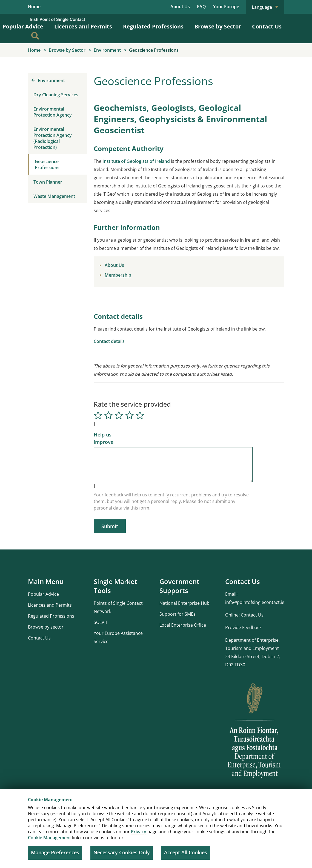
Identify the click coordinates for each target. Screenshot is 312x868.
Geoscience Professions (47, 164)
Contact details (109, 341)
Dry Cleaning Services (56, 95)
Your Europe (226, 7)
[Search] (35, 36)
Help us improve (104, 438)
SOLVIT (101, 622)
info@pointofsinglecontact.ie (255, 602)
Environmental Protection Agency (53, 112)
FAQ (201, 7)
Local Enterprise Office (183, 625)
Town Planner (48, 182)
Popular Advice (43, 594)
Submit (110, 526)
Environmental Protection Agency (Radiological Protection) (53, 138)
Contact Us (267, 27)
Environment (48, 80)
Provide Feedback (243, 627)
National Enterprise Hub (184, 603)
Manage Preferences (55, 852)
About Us (180, 7)
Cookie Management (49, 838)
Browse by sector (46, 627)
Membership (118, 275)
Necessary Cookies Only (122, 852)
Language (265, 7)
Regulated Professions (153, 27)
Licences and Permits (83, 27)
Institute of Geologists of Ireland (136, 161)
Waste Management (54, 196)
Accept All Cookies (186, 852)
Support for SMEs (178, 614)
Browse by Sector (218, 27)
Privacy (139, 832)
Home (34, 7)
